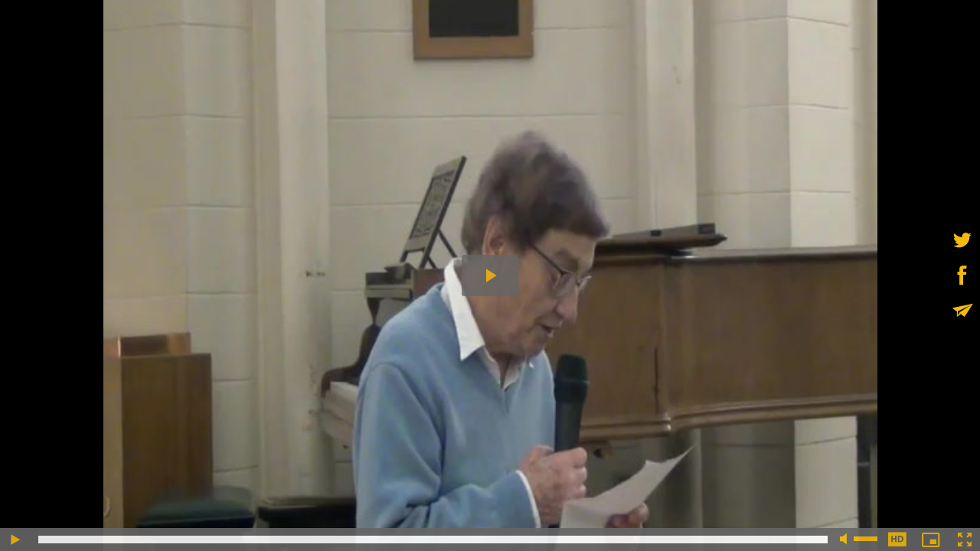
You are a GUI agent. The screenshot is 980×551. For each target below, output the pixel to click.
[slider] (433, 540)
